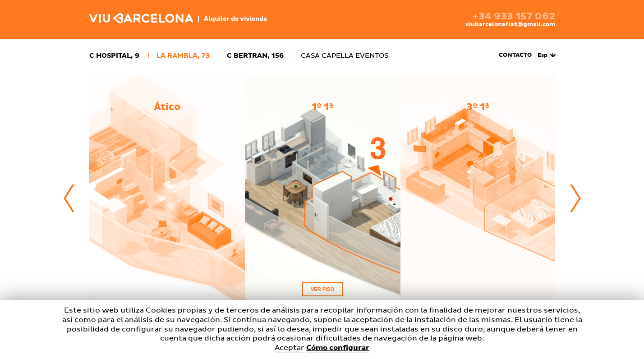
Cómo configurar (338, 348)
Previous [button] (69, 198)
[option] (167, 199)
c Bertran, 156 (255, 56)
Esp (543, 55)
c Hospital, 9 (114, 56)
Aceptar (290, 348)
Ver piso (322, 289)
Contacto (515, 55)
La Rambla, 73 (183, 56)
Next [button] (575, 198)
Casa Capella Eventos (345, 56)
